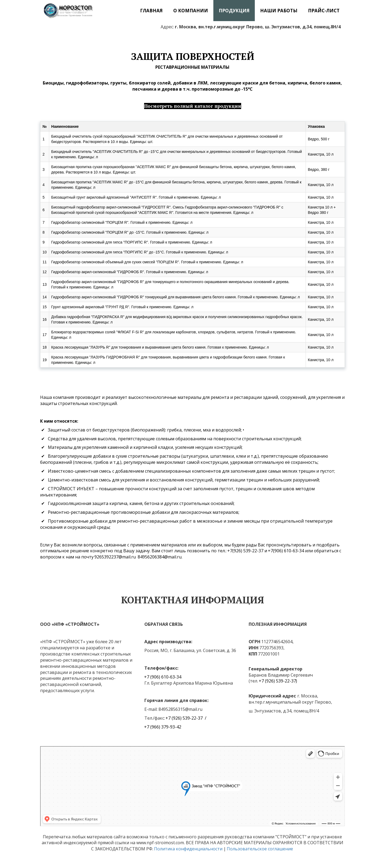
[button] (191, 11)
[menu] (224, 11)
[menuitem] (151, 11)
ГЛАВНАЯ (151, 11)
